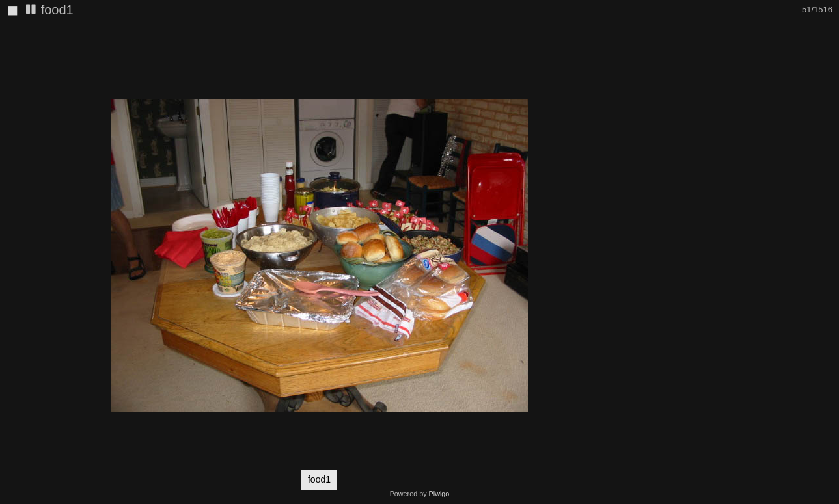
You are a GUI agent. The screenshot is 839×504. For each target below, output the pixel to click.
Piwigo (439, 494)
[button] (627, 33)
